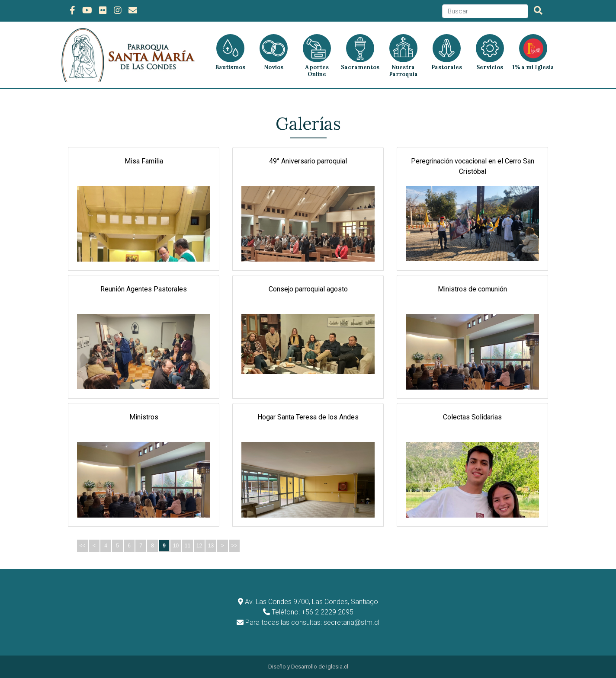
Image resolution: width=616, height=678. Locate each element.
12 (199, 546)
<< (82, 546)
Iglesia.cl (337, 667)
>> (234, 546)
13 (211, 546)
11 (188, 546)
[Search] (485, 11)
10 (176, 546)
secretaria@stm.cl (351, 622)
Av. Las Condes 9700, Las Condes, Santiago (311, 602)
